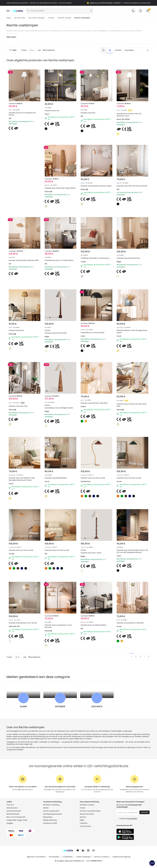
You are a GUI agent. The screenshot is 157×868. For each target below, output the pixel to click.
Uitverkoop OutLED (50, 823)
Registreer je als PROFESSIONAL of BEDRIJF (105, 3)
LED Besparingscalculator (53, 814)
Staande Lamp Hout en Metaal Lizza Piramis (22, 114)
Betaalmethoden (13, 814)
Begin (9, 18)
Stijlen (82, 820)
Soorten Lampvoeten (51, 811)
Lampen (51, 18)
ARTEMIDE (60, 707)
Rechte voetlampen (82, 18)
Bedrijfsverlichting (50, 820)
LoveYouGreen (85, 826)
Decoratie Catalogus (37, 18)
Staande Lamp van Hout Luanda (93, 478)
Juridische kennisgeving (121, 857)
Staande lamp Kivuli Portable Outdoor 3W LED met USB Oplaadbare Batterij (132, 551)
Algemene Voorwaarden (36, 857)
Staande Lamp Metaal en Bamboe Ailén (24, 260)
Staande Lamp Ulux (52, 111)
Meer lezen (11, 37)
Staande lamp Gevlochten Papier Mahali (60, 188)
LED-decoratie (20, 18)
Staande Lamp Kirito (16, 330)
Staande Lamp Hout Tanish (91, 553)
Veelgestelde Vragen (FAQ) (17, 820)
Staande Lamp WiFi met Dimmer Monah (132, 186)
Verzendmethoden (14, 811)
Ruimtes (83, 817)
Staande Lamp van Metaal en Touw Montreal (58, 626)
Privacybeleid (54, 857)
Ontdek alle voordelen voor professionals (137, 3)
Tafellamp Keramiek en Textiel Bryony (95, 258)
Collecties (84, 823)
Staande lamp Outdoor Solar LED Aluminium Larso (129, 115)
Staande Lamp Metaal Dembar (128, 258)
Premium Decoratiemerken (90, 811)
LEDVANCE (97, 707)
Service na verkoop (101, 857)
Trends (82, 808)
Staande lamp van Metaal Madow (93, 625)
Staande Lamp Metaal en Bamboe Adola (96, 186)
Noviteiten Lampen (87, 805)
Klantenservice (12, 808)
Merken (46, 808)
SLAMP (23, 707)
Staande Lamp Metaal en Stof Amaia (23, 623)
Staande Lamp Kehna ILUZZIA (56, 333)
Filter (13, 50)
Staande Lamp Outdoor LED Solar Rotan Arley (132, 405)
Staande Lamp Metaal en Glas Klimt (94, 403)
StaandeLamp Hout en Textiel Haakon (59, 260)
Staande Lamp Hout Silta (18, 406)
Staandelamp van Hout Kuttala (92, 333)
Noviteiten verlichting (51, 805)
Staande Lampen (64, 18)
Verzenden (145, 812)
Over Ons (10, 805)
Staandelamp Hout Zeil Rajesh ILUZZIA (59, 408)
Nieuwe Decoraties (87, 814)
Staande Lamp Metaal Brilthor (56, 478)
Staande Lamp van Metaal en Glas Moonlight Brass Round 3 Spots (22, 479)
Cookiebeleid (67, 857)
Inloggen (10, 823)
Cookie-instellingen (83, 857)
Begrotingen (48, 817)
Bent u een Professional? (16, 817)
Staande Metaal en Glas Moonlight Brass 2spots (132, 332)
